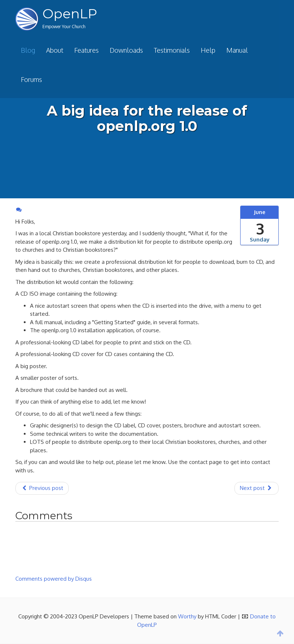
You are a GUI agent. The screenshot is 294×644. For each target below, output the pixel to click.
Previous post (42, 488)
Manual (237, 50)
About (55, 50)
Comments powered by (54, 579)
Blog (28, 50)
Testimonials (172, 50)
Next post (257, 488)
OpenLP (70, 14)
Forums (31, 79)
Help (208, 50)
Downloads (126, 50)
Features (86, 50)
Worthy (187, 616)
